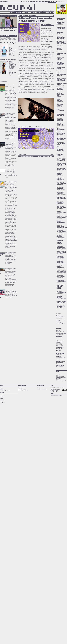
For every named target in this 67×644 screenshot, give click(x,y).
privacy (58, 239)
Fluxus (63, 151)
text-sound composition (61, 293)
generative (64, 158)
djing (65, 122)
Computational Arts (60, 87)
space (63, 278)
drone (58, 123)
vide (65, 299)
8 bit (64, 19)
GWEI (57, 375)
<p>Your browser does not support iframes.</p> (8, 60)
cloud (64, 80)
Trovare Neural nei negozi (8, 30)
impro (61, 166)
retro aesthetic (60, 256)
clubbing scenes (60, 81)
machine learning (60, 189)
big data (58, 53)
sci (60, 259)
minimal (58, 197)
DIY (63, 122)
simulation (59, 264)
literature (59, 186)
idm (65, 165)
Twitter (22, 2)
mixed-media (63, 197)
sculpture (59, 263)
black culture (59, 59)
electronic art (59, 131)
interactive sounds (60, 176)
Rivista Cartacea (36, 12)
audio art (20, 16)
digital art (59, 117)
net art (58, 206)
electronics (64, 136)
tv (63, 298)
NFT (63, 216)
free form (64, 152)
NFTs (66, 216)
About (31, 2)
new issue (64, 213)
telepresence (59, 291)
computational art (60, 86)
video (58, 300)
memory (58, 196)
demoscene (59, 114)
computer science (60, 92)
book (61, 62)
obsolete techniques (61, 220)
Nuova (12, 12)
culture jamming (60, 104)
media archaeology (60, 192)
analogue (58, 34)
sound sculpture (60, 274)
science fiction (59, 260)
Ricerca (39, 388)
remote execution (60, 254)
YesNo (7, 170)
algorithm (63, 27)
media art (58, 195)
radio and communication (61, 251)
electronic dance (60, 132)
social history (59, 265)
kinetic (58, 182)
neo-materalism (60, 205)
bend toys (64, 52)
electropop (59, 137)
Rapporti (27, 12)
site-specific (64, 264)
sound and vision (63, 272)
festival (58, 145)
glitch (58, 160)
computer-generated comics (60, 95)
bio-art (62, 53)
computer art (59, 88)
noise (58, 218)
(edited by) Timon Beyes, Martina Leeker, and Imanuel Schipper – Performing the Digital (46, 156)
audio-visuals (59, 50)
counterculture (60, 102)
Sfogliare (39, 387)
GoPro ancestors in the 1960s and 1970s (10, 291)
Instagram (25, 2)
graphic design (59, 162)
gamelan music (59, 157)
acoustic (63, 22)
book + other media (60, 64)
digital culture (59, 118)
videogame (64, 301)
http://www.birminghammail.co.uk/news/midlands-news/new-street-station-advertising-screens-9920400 (11, 282)
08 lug (2, 296)
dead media (64, 112)
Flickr (28, 2)
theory (62, 294)
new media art (59, 216)
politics (58, 230)
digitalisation (59, 122)
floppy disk (59, 151)
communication (60, 82)
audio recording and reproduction (60, 45)
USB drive (58, 299)
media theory (64, 195)
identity (62, 165)
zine (64, 309)
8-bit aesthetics (60, 20)
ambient (63, 29)
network (62, 206)
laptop (58, 183)
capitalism (59, 69)
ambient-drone (59, 31)
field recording (59, 148)
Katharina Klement (49, 56)
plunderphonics (63, 229)
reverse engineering (60, 258)
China (63, 73)
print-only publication (61, 238)
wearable (61, 306)
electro (58, 128)
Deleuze (62, 113)
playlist (58, 229)
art (57, 41)
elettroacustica (60, 139)
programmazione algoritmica (60, 241)
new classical (59, 213)
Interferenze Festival (60, 376)
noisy (60, 218)
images (58, 166)
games (64, 157)
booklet (58, 65)
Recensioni (19, 12)
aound (58, 39)
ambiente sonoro (60, 32)
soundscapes (59, 278)
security (63, 263)
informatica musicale (61, 168)
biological (59, 55)
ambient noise (59, 30)
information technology (61, 170)
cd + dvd (65, 70)
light (58, 185)
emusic (65, 139)
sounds (58, 277)
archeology (62, 39)
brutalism (63, 67)
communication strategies (62, 83)
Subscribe (36, 2)
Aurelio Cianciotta (22, 155)
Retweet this (1, 93)
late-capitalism (63, 183)
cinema (58, 74)
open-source (59, 221)
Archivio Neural (48, 12)
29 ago (2, 272)
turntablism (59, 298)
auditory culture (60, 51)
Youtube (27, 2)
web (64, 306)
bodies (58, 62)
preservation (59, 237)
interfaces (59, 177)
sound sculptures (60, 275)
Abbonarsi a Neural (6, 16)
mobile (58, 199)
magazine (63, 190)
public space (59, 249)
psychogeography (60, 246)
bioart (65, 53)
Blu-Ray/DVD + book (60, 61)
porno (62, 230)
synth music (59, 284)
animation (59, 38)
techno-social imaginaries (59, 287)
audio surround (60, 47)
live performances (60, 187)
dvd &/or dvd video (60, 125)
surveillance (59, 283)
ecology (58, 127)
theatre (58, 294)
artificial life (59, 44)
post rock (64, 233)
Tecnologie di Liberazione (61, 320)
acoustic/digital (60, 25)
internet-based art (60, 180)
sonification (63, 270)
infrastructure (60, 171)
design (63, 114)
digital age (62, 116)
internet (63, 177)
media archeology (60, 194)
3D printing (60, 19)
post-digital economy (61, 234)
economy (62, 127)
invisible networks (60, 181)
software (58, 270)
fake (60, 144)
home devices (64, 163)
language (62, 182)
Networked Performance (61, 377)
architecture (59, 40)
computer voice (60, 93)
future (62, 153)
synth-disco (64, 284)
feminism (64, 144)
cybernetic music (60, 108)
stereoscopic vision (60, 280)
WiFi (61, 308)
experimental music (60, 142)
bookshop (59, 66)
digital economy (60, 120)
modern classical (63, 199)
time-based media (60, 295)
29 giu (1, 173)
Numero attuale (4, 28)
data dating (59, 112)
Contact (41, 2)
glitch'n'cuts (62, 160)
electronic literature (61, 133)
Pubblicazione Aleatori (42, 389)
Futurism (58, 154)
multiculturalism (60, 200)
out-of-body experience (61, 223)
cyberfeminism (59, 107)
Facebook (23, 2)
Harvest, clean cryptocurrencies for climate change (27, 156)
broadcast (59, 67)
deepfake (58, 113)
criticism (64, 103)
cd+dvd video (59, 73)
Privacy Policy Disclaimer (5, 390)
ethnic (58, 140)
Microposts (3, 82)
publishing (64, 249)
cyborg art (59, 109)
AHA (57, 373)
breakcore (63, 66)
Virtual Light (59, 322)
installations (59, 173)
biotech (63, 57)
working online (60, 309)
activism (58, 26)
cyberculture (59, 106)
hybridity (58, 165)
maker (58, 191)
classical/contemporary (61, 78)
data (63, 111)
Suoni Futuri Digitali (61, 317)
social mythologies (60, 268)
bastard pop (59, 52)
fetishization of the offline (60, 146)
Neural (1, 385)
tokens (65, 295)
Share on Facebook (2, 93)
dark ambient (59, 111)
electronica (59, 136)
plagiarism (65, 228)
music (65, 200)
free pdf (58, 153)
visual (64, 303)
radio (65, 250)
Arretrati (11, 28)
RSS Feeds (46, 2)
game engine (59, 156)
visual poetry (59, 305)
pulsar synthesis (60, 250)
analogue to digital (60, 36)
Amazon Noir (59, 374)
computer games (60, 90)
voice (58, 306)
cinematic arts (63, 74)
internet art (59, 178)
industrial (59, 167)
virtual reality (60, 303)
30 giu (1, 146)
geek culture (59, 158)
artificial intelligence (61, 43)
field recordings (33, 16)
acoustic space (59, 24)
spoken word (59, 279)
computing (59, 97)
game (62, 154)
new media (59, 214)
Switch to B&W (52, 2)
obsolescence (59, 219)
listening (61, 185)
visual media (59, 304)
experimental (26, 16)
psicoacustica (59, 244)
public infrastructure (61, 248)
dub (60, 123)
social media (59, 266)
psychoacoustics (60, 245)
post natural (59, 233)
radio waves (59, 253)
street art (59, 282)
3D (57, 19)
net (64, 205)
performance (59, 224)
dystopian (63, 126)
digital (58, 116)
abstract (58, 21)
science (63, 259)
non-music (64, 218)
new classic (59, 211)
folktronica (59, 152)
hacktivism (59, 163)
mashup (61, 191)
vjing (64, 305)
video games (59, 301)
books (62, 65)
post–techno (59, 235)
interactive (59, 175)
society (65, 269)
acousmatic (59, 22)
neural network (63, 208)
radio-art (64, 253)
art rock (65, 41)
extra (58, 144)
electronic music (60, 135)
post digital (59, 232)
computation (59, 85)
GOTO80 (7, 161)
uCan (57, 380)
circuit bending (59, 76)
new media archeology (61, 215)
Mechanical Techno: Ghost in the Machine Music (11, 134)
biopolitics (59, 57)
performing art (60, 225)
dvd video (58, 126)
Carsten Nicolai (60, 70)
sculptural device (60, 261)
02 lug (2, 116)
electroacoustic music (61, 130)
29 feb (2, 188)
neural (58, 208)
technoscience (59, 290)
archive (64, 40)
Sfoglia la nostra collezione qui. (8, 40)
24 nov (2, 92)
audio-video (59, 48)
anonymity (63, 38)
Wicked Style (59, 318)
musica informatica (60, 203)
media (64, 191)
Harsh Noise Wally (10, 252)
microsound (63, 196)
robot (58, 259)
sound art (59, 273)
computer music (60, 91)
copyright (59, 99)
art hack (61, 41)
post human (64, 232)
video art (61, 300)
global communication (61, 161)
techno (58, 285)
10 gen (2, 254)
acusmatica (63, 26)
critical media (59, 103)
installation (59, 172)
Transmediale (59, 296)
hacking (64, 162)
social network (60, 269)
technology (59, 289)
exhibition (62, 140)
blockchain (59, 60)
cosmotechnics (60, 101)
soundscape (62, 277)
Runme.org (59, 379)
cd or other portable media (61, 72)
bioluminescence (60, 56)
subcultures (64, 282)
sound (58, 272)
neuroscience (59, 210)
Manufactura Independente (56, 395)
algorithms (59, 29)
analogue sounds (60, 35)
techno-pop (62, 285)
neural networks (60, 209)
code (64, 81)
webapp (58, 308)
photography (59, 228)
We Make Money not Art (61, 381)
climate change (60, 80)
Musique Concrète (60, 204)
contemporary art (60, 98)
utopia (62, 299)
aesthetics (59, 27)
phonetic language (60, 226)
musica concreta (60, 201)
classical (58, 77)
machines (58, 190)
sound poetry (64, 273)
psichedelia (59, 243)
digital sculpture (60, 121)
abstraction (63, 21)
